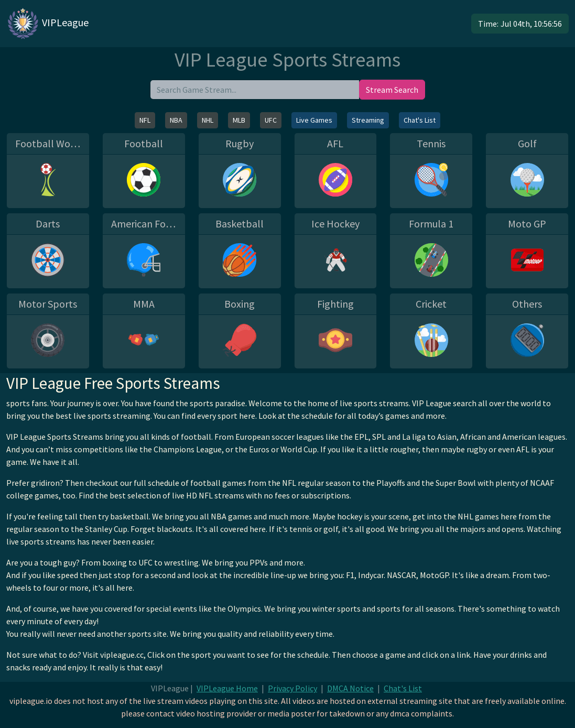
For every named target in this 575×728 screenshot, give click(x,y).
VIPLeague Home (227, 688)
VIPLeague (47, 24)
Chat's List (420, 120)
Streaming (368, 120)
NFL (145, 120)
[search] (255, 90)
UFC (271, 120)
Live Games (314, 120)
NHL (208, 120)
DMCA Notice (350, 688)
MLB (239, 120)
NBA (176, 120)
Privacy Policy (292, 688)
